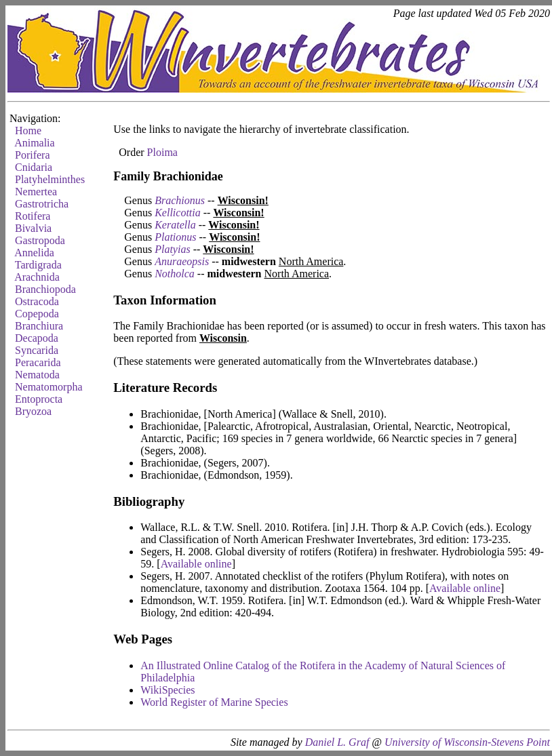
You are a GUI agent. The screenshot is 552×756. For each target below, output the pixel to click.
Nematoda (37, 375)
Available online (196, 564)
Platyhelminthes (50, 179)
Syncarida (37, 350)
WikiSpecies (167, 690)
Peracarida (38, 362)
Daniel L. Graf (337, 742)
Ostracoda (37, 301)
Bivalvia (33, 228)
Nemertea (36, 192)
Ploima (162, 152)
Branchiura (39, 326)
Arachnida (37, 277)
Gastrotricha (42, 204)
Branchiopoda (45, 289)
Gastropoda (40, 240)
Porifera (33, 155)
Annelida (34, 253)
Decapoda (37, 338)
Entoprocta (39, 399)
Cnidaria (34, 167)
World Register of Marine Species (214, 702)
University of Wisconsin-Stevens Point (467, 742)
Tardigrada (38, 265)
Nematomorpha (49, 387)
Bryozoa (33, 411)
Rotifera (33, 216)
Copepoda (37, 314)
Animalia (35, 143)
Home (28, 131)
